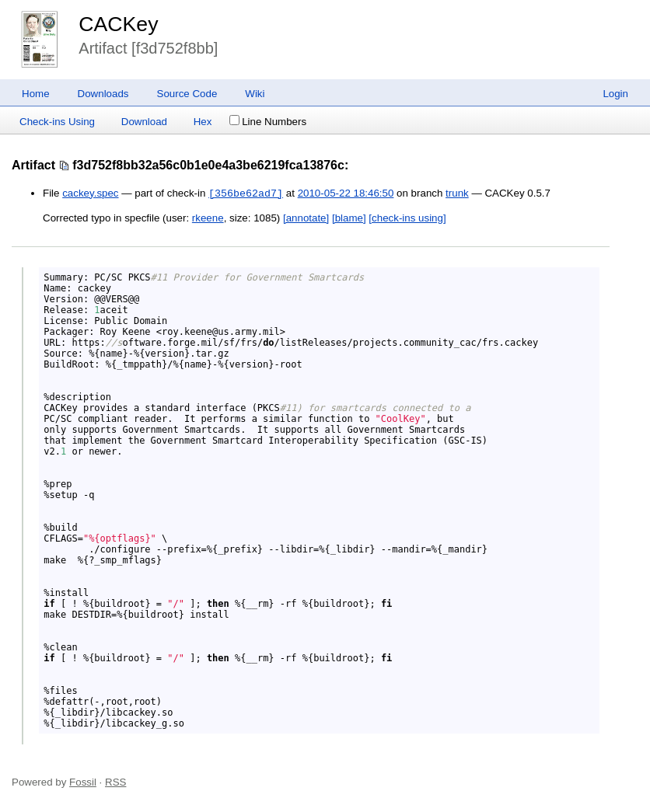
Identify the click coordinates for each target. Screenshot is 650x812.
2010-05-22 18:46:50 (346, 194)
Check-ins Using (57, 122)
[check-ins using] (407, 218)
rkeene (208, 218)
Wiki (255, 94)
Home (36, 94)
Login (615, 94)
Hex (203, 122)
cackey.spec (90, 194)
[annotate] (306, 218)
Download (144, 122)
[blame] (349, 218)
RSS (115, 782)
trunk (457, 194)
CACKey (118, 24)
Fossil (83, 782)
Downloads (103, 94)
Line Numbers (268, 122)
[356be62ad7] (246, 193)
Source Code (187, 94)
